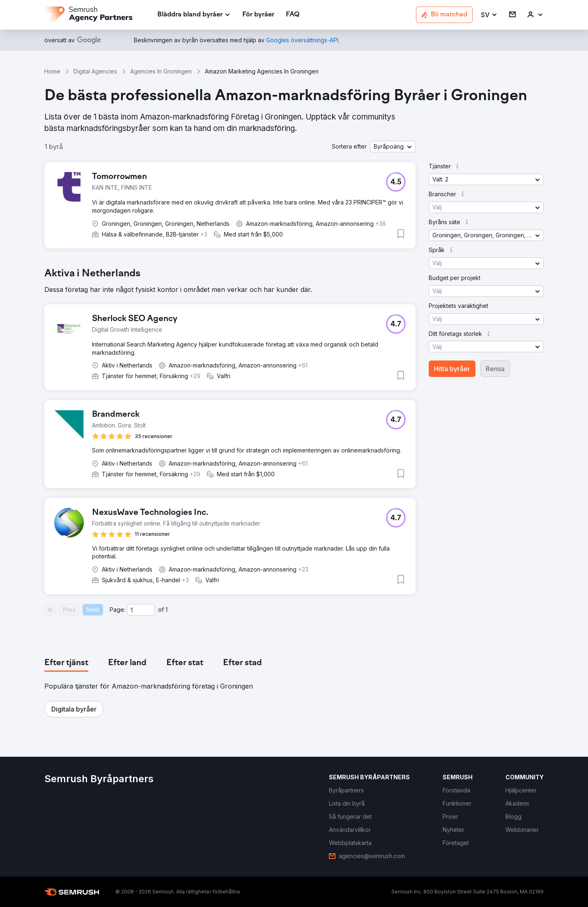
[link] (258, 15)
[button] (489, 15)
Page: (117, 610)
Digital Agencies (95, 71)
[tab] (66, 663)
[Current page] (141, 610)
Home (52, 71)
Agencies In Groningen (161, 71)
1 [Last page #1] (167, 610)
